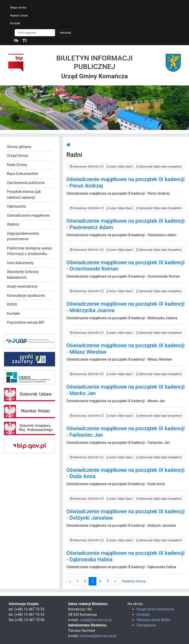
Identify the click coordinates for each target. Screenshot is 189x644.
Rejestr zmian (19, 15)
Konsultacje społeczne (26, 295)
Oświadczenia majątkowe (28, 215)
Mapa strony (18, 7)
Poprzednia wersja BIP (26, 322)
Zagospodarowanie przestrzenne (23, 236)
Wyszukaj (65, 33)
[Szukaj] (35, 33)
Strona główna (19, 147)
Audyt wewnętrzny (22, 286)
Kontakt (15, 23)
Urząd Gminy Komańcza (155, 609)
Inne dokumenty (20, 263)
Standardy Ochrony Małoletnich (23, 275)
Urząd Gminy (18, 155)
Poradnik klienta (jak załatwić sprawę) (24, 194)
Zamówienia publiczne (26, 183)
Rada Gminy (17, 165)
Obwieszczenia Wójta (153, 620)
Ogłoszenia (16, 206)
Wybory (13, 224)
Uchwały (143, 615)
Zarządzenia (146, 625)
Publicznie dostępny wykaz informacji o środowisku (29, 251)
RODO (12, 304)
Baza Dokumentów (23, 174)
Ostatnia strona (134, 581)
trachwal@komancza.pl (98, 636)
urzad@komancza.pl (96, 620)
